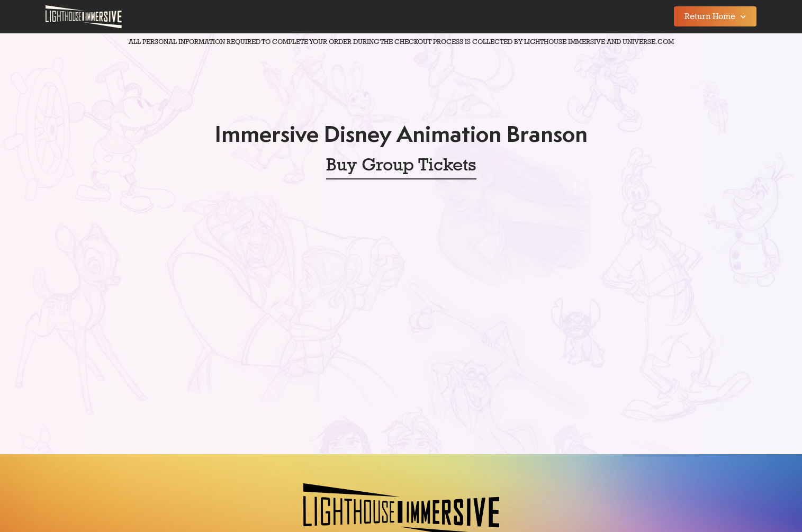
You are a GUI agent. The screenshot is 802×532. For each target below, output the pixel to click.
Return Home (715, 17)
